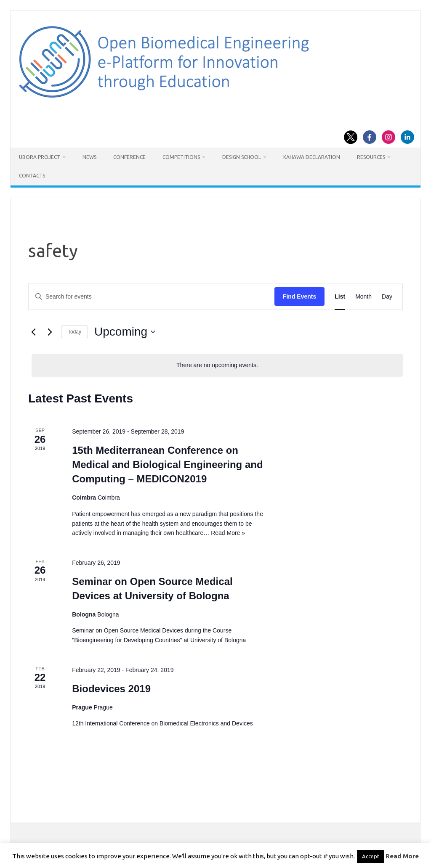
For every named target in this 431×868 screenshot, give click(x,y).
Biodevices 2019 (111, 689)
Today (74, 332)
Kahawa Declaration (312, 157)
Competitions (181, 157)
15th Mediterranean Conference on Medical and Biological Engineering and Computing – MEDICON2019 (167, 464)
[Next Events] (50, 332)
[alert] (217, 365)
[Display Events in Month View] (363, 297)
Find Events (299, 296)
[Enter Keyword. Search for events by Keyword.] (152, 297)
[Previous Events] (33, 332)
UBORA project (40, 157)
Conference (129, 157)
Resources (371, 157)
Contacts (32, 176)
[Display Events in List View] (340, 297)
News (89, 157)
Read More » (228, 533)
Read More (402, 856)
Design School (242, 157)
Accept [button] (371, 856)
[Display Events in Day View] (387, 297)
